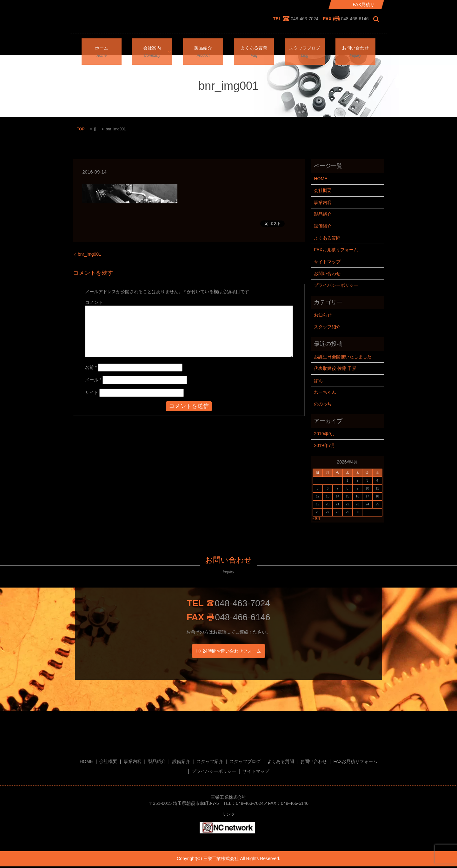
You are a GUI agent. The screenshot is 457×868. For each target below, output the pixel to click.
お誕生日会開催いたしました (343, 357)
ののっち (323, 404)
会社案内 (150, 46)
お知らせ (323, 315)
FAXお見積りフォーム (336, 250)
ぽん (318, 380)
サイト (92, 392)
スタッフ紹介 (327, 327)
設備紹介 (323, 226)
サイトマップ (327, 262)
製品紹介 (203, 46)
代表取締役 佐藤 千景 (335, 368)
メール (93, 380)
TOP (81, 129)
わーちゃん (325, 392)
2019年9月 (325, 434)
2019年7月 (325, 445)
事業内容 (323, 202)
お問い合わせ (355, 46)
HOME (321, 179)
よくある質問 (254, 46)
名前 (91, 367)
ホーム (102, 46)
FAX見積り (364, 4)
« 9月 (316, 519)
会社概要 (323, 190)
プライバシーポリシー (336, 285)
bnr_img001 (89, 254)
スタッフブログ (305, 46)
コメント (94, 302)
